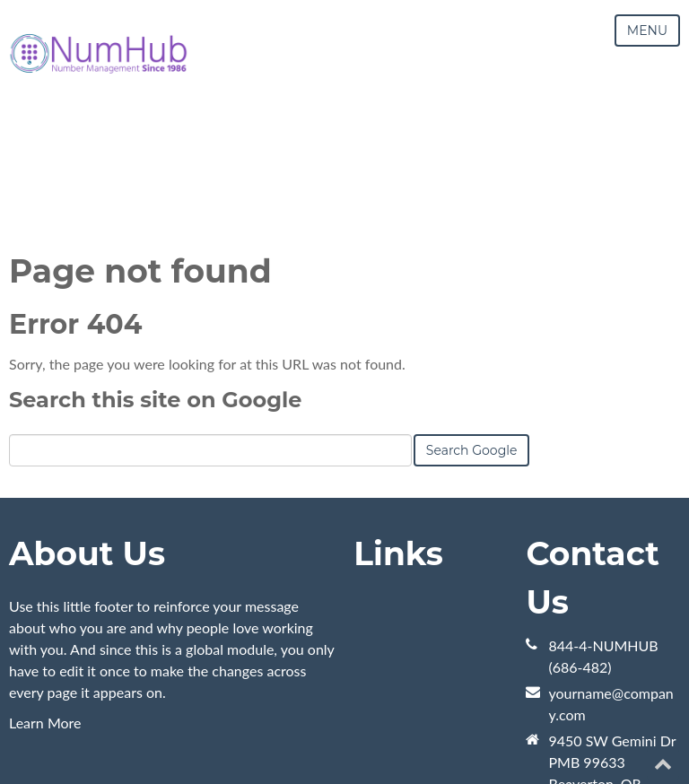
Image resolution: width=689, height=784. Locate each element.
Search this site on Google (155, 400)
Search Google (472, 450)
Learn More (45, 723)
